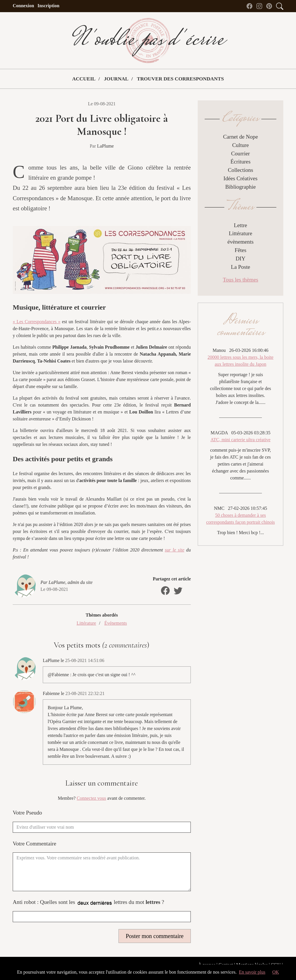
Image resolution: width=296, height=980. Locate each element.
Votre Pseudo (27, 813)
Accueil (84, 79)
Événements (116, 623)
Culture (240, 145)
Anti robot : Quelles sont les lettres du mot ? (88, 903)
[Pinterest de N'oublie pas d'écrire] (271, 6)
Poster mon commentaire (155, 936)
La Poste (241, 267)
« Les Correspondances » (37, 322)
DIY (240, 259)
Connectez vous (91, 798)
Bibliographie (240, 187)
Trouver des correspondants (180, 79)
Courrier (240, 153)
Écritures (240, 162)
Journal (116, 79)
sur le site (174, 550)
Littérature (86, 623)
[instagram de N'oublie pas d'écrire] (261, 6)
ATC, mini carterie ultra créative (240, 440)
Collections (240, 170)
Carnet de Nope (240, 137)
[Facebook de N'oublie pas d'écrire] (251, 6)
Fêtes (241, 250)
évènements (241, 242)
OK (276, 972)
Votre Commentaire (34, 844)
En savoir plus (252, 972)
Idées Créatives (240, 178)
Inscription (49, 6)
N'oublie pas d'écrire (148, 41)
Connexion (23, 6)
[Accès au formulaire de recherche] (280, 6)
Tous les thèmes (240, 280)
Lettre (240, 225)
